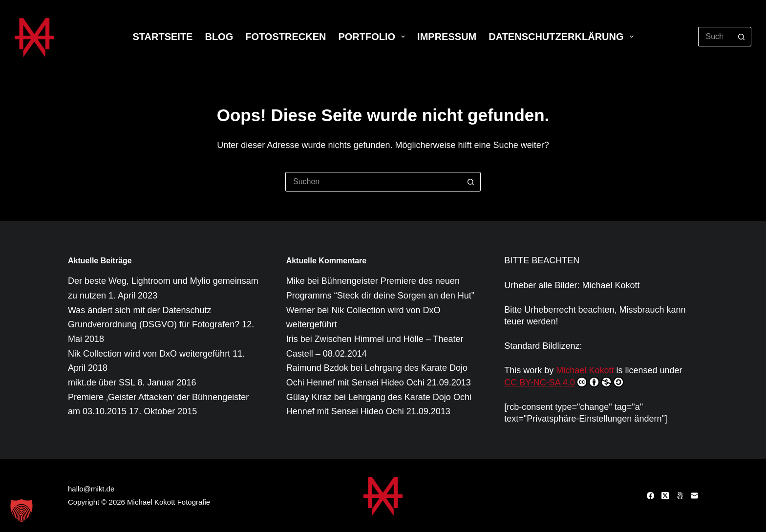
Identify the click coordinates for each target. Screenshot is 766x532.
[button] (21, 511)
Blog (219, 37)
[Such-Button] (742, 37)
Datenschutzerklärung (563, 37)
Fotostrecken (286, 37)
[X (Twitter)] (665, 496)
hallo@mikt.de (91, 489)
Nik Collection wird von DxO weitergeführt (149, 354)
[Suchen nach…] (715, 37)
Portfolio (373, 37)
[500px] (680, 496)
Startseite (162, 37)
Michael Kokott (585, 370)
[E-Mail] (694, 496)
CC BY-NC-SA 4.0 (564, 382)
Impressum (447, 37)
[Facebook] (650, 496)
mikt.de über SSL (101, 383)
